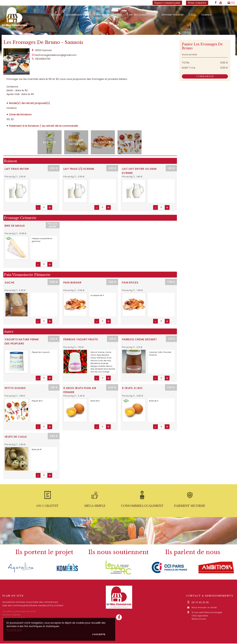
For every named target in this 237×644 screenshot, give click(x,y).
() (231, 3)
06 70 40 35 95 (200, 603)
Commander (205, 77)
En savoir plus (14, 630)
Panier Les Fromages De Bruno (202, 47)
